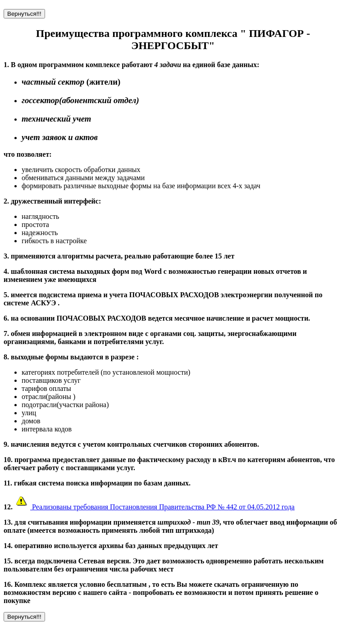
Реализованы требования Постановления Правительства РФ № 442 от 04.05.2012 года (154, 507)
